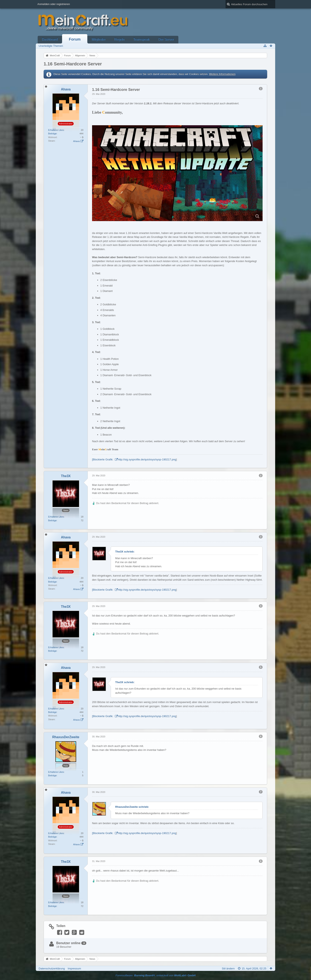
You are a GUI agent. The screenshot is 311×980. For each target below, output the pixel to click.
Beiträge (52, 134)
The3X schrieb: (125, 552)
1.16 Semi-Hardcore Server (73, 64)
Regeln (119, 39)
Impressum (74, 969)
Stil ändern (228, 969)
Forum (75, 39)
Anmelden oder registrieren (54, 4)
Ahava (76, 141)
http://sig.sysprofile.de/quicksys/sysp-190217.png (147, 459)
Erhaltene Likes (56, 130)
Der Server (166, 39)
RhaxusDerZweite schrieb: (132, 807)
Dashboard (50, 39)
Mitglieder (99, 39)
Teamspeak (142, 39)
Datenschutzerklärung (52, 969)
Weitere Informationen (222, 74)
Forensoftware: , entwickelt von (155, 975)
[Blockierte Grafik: (103, 459)
